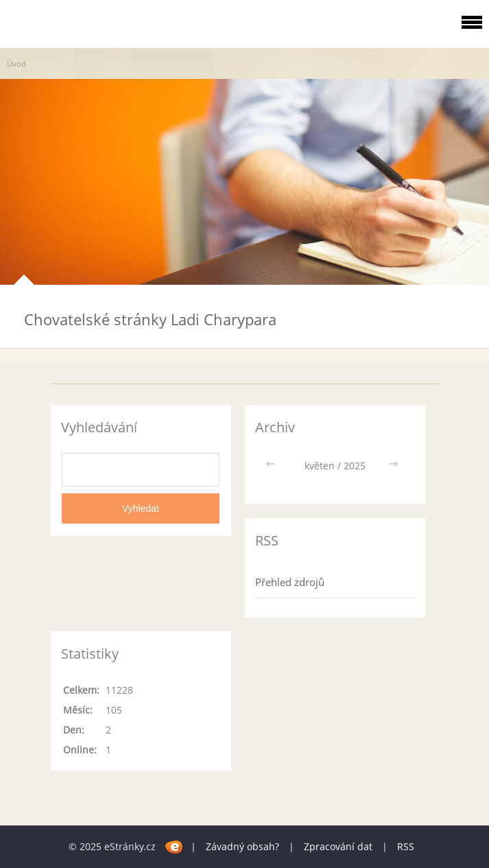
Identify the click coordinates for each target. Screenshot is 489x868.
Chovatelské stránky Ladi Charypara (150, 319)
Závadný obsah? (242, 846)
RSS (406, 846)
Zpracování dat (338, 846)
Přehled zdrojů (290, 582)
